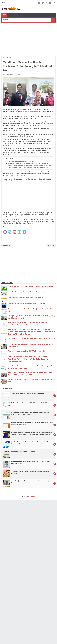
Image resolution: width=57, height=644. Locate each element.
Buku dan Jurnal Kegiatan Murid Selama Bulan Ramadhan (28, 292)
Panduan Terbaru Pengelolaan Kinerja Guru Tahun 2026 (27, 303)
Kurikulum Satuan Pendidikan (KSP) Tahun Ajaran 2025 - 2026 (30, 403)
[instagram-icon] (47, 3)
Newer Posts (6, 245)
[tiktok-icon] (54, 3)
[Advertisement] (28, 37)
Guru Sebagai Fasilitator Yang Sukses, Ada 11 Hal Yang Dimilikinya (28, 163)
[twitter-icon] (43, 3)
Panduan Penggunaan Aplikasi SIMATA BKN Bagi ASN (26, 351)
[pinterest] (15, 232)
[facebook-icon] (39, 3)
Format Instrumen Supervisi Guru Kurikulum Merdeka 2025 (28, 393)
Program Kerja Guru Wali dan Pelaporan (23, 452)
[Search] (27, 20)
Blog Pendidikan (31, 497)
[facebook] (5, 232)
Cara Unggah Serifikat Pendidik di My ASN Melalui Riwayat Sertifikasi (32, 339)
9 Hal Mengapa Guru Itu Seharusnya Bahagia (21, 161)
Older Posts (51, 245)
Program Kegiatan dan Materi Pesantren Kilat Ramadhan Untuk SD (31, 286)
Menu (4, 15)
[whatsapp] (20, 232)
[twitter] (10, 232)
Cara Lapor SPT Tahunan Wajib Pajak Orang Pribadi (26, 298)
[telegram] (24, 232)
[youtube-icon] (50, 3)
